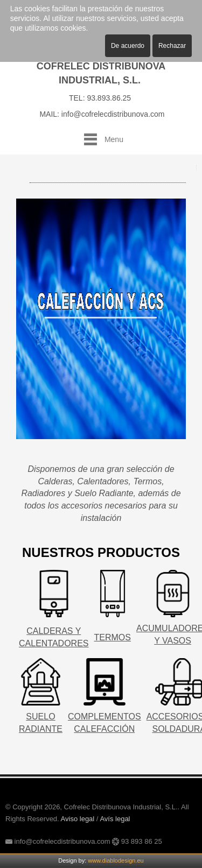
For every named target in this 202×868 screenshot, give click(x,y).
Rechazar (172, 46)
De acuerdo (128, 46)
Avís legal (115, 819)
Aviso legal (78, 819)
